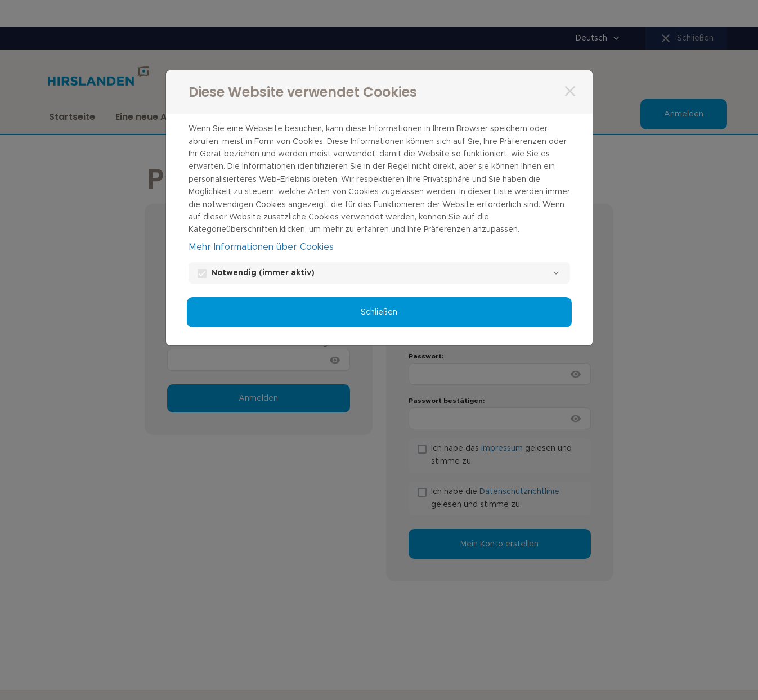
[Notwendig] (556, 273)
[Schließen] (570, 91)
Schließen (379, 312)
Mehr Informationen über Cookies (261, 247)
